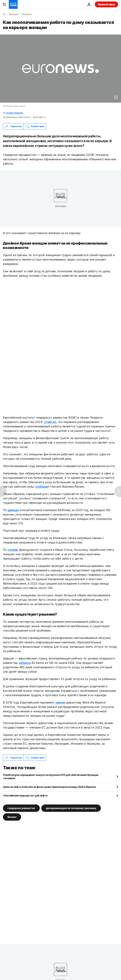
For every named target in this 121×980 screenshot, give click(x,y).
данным (13, 510)
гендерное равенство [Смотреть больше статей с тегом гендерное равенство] (21, 808)
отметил (50, 422)
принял (60, 702)
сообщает (42, 487)
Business (14, 14)
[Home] (4, 14)
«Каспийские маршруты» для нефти (25, 795)
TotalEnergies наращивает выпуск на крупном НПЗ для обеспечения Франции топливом (51, 776)
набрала (25, 663)
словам (13, 550)
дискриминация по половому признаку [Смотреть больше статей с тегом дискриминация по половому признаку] (71, 808)
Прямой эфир (106, 4)
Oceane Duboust (15, 113)
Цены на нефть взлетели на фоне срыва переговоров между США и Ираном (49, 787)
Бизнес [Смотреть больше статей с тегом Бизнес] (12, 817)
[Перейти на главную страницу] (13, 4)
